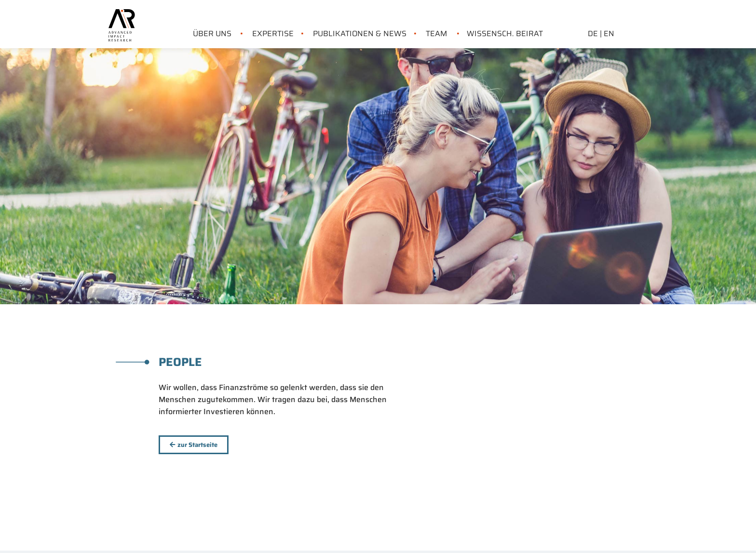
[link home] (121, 15)
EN (609, 34)
